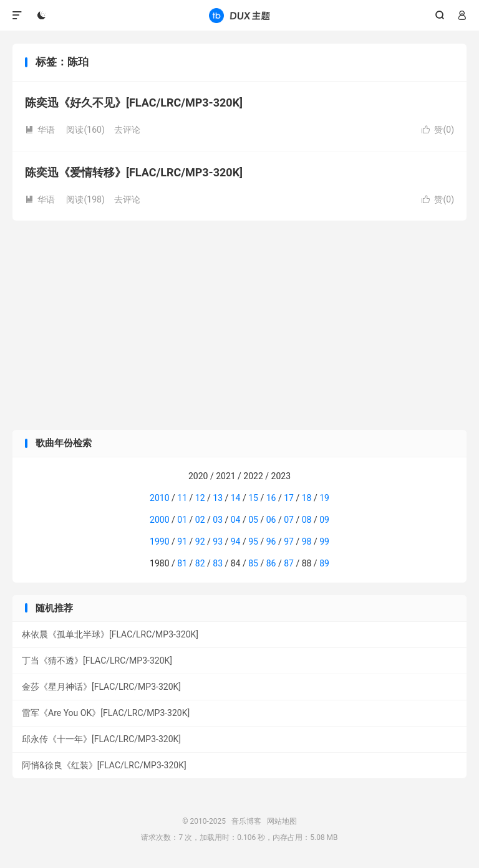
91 (182, 541)
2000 (159, 520)
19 (324, 498)
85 (253, 563)
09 (324, 520)
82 (200, 563)
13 (218, 498)
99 (324, 541)
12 (200, 498)
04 (236, 520)
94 (236, 541)
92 (200, 541)
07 (289, 520)
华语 (40, 130)
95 (253, 541)
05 (253, 520)
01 (182, 520)
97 (289, 541)
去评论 (127, 130)
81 (182, 563)
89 (324, 563)
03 (218, 520)
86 (271, 563)
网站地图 (282, 821)
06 (271, 520)
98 (307, 541)
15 (253, 498)
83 (218, 563)
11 (182, 498)
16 (271, 498)
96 (271, 541)
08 (307, 520)
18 (307, 498)
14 (236, 498)
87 (289, 563)
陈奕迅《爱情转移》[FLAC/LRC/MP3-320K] (134, 172)
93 (218, 541)
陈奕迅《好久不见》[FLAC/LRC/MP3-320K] (134, 103)
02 (200, 520)
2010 (159, 498)
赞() (438, 130)
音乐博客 (239, 16)
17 (289, 498)
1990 (159, 541)
